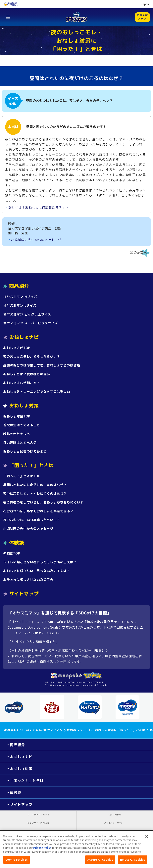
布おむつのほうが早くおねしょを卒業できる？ (38, 511)
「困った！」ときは (27, 781)
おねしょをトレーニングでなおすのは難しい (37, 392)
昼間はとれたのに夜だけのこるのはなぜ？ (35, 485)
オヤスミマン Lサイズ (20, 306)
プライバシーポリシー (115, 823)
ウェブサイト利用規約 (38, 823)
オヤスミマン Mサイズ (20, 297)
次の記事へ (139, 253)
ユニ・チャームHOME (38, 815)
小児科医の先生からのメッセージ (36, 240)
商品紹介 (17, 745)
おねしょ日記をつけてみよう (25, 451)
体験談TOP (12, 553)
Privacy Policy (42, 849)
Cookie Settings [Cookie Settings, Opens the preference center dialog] (17, 861)
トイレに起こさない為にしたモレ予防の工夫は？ (40, 562)
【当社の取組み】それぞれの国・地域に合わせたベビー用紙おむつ (58, 651)
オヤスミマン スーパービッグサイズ (31, 323)
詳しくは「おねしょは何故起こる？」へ (38, 208)
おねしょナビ (21, 757)
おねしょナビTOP (17, 348)
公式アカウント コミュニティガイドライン (38, 831)
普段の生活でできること (22, 425)
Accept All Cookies (100, 861)
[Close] (147, 838)
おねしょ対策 (21, 769)
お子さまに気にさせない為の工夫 (28, 580)
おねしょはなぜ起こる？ (22, 383)
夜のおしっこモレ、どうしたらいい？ (32, 357)
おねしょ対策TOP (17, 416)
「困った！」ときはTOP (22, 476)
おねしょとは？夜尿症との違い (27, 374)
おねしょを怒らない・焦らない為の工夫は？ (37, 571)
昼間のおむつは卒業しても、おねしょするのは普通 (42, 365)
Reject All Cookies (133, 861)
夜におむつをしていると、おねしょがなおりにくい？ (43, 502)
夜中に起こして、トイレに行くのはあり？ (35, 494)
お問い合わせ (115, 815)
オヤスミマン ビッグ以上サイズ (27, 314)
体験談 (16, 793)
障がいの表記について (115, 831)
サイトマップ (24, 594)
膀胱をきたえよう (17, 434)
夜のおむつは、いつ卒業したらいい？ (32, 520)
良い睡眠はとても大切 (20, 443)
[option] (20, 707)
